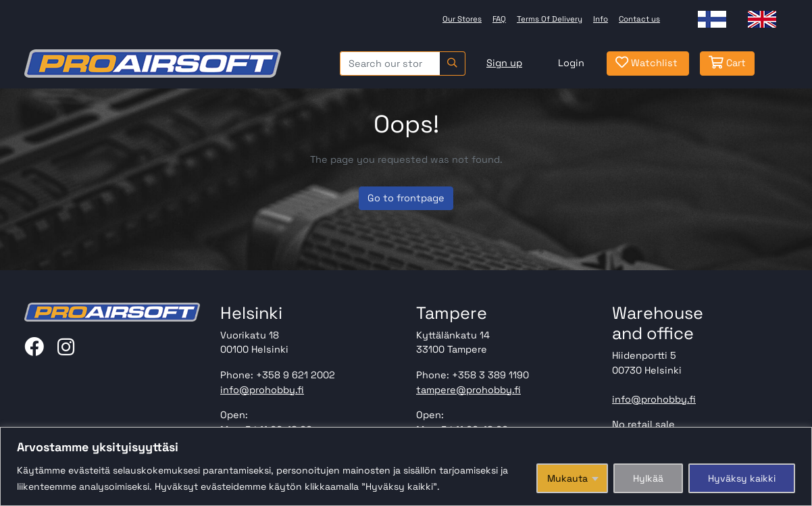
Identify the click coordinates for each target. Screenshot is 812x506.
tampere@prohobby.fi (468, 390)
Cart (727, 63)
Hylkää (648, 478)
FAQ (499, 19)
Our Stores (462, 19)
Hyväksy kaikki (742, 478)
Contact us (639, 19)
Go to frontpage (406, 198)
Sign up (504, 63)
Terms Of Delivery (550, 19)
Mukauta (567, 478)
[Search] (452, 64)
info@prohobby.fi (262, 390)
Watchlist (646, 63)
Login (571, 63)
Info (601, 19)
